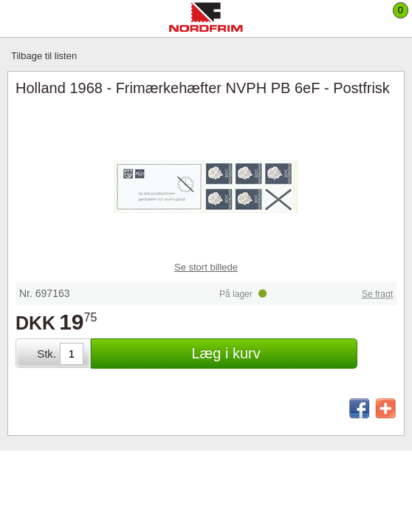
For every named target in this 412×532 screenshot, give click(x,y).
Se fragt (377, 294)
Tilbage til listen (44, 56)
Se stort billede (206, 267)
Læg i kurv (226, 353)
